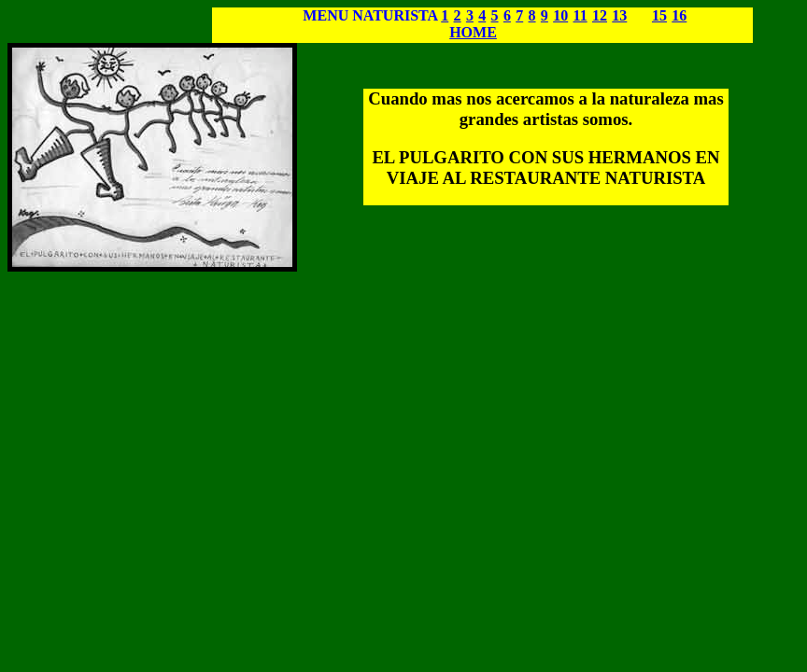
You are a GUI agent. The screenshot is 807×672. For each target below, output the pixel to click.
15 (659, 15)
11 (580, 15)
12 (600, 15)
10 (560, 15)
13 (619, 15)
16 (679, 15)
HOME (473, 32)
